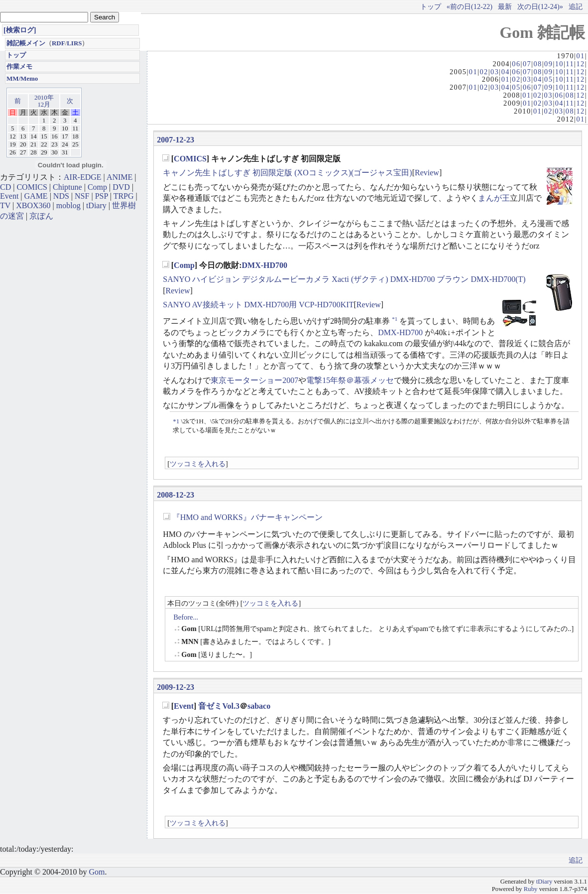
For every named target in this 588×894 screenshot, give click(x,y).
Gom (97, 872)
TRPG (124, 196)
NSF (82, 196)
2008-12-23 (176, 495)
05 (548, 79)
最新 (505, 6)
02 (484, 72)
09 (548, 64)
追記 (576, 6)
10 (559, 64)
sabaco (259, 706)
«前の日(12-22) (470, 6)
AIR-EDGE (83, 177)
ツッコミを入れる (198, 464)
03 (495, 72)
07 (527, 64)
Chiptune (67, 187)
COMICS (190, 159)
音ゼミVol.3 (219, 706)
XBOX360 (33, 205)
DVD (121, 187)
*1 (395, 319)
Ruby (531, 889)
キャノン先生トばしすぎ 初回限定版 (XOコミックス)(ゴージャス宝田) (287, 173)
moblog (68, 205)
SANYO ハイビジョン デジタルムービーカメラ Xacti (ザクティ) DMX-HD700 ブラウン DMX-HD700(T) (344, 279)
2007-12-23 (176, 140)
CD (5, 187)
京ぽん (41, 216)
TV (5, 205)
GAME (36, 196)
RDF (59, 43)
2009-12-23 (176, 687)
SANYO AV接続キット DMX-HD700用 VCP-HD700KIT (258, 305)
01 (580, 56)
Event (184, 706)
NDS (61, 196)
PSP (102, 196)
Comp (184, 265)
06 (516, 64)
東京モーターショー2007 (254, 380)
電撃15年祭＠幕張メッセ (350, 380)
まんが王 (494, 198)
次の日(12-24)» (540, 6)
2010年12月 (44, 101)
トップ (431, 6)
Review (427, 173)
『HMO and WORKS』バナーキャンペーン (247, 517)
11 (570, 64)
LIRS (74, 43)
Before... (186, 617)
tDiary (96, 205)
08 (537, 64)
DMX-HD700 (265, 265)
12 (580, 64)
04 (506, 72)
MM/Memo (22, 78)
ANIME (119, 177)
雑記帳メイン (26, 43)
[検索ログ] (20, 30)
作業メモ (19, 66)
